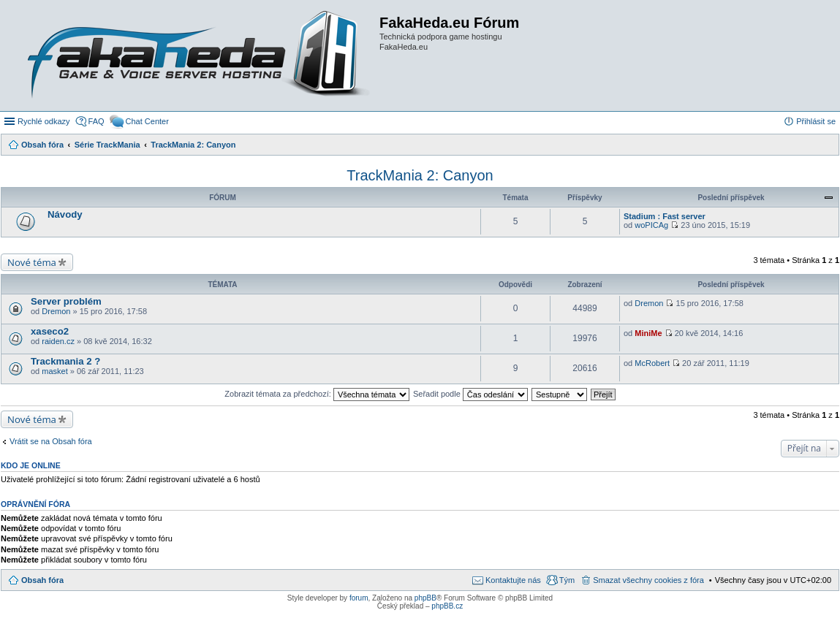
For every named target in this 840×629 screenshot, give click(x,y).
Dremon (56, 311)
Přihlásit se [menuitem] (816, 121)
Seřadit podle (470, 394)
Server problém (66, 301)
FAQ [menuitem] (97, 121)
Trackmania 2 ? (65, 361)
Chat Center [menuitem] (147, 121)
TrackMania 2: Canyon (420, 175)
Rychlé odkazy (44, 121)
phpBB (425, 598)
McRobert (652, 363)
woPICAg (651, 225)
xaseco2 (50, 331)
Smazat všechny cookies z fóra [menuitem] (648, 580)
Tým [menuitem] (567, 580)
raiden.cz (58, 341)
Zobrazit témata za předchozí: (317, 394)
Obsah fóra (42, 580)
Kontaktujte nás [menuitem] (513, 580)
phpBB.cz (447, 606)
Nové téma (32, 262)
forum (359, 598)
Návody (65, 214)
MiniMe (648, 333)
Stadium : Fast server (665, 216)
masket (54, 371)
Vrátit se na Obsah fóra (51, 441)
